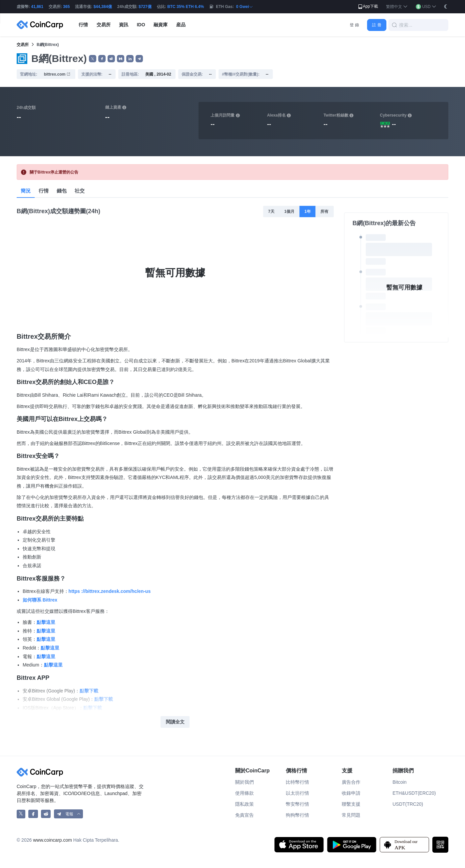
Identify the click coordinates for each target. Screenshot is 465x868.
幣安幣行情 (297, 804)
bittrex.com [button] (57, 74)
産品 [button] (181, 25)
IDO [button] (141, 25)
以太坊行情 (297, 793)
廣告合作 (351, 782)
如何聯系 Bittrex (40, 600)
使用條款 (244, 793)
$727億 (145, 7)
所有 (324, 212)
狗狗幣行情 (297, 815)
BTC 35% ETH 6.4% (186, 7)
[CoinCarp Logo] (42, 25)
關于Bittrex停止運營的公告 (54, 172)
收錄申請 (351, 793)
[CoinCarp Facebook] (33, 814)
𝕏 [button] (93, 59)
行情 (44, 191)
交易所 (23, 45)
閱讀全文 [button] (175, 722)
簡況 (26, 191)
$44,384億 (103, 7)
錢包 (62, 191)
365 (66, 7)
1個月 (289, 212)
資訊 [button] (124, 25)
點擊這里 (46, 622)
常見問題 (351, 815)
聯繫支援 (351, 804)
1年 (308, 212)
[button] (397, 7)
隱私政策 (244, 804)
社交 (80, 191)
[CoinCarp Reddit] (46, 814)
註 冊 (377, 25)
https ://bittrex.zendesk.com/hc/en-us (110, 591)
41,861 (37, 7)
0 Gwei (245, 7)
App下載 (368, 7)
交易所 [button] (104, 25)
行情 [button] (83, 25)
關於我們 (244, 782)
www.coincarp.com (52, 840)
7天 (271, 212)
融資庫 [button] (161, 25)
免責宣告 (244, 815)
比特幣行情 (297, 782)
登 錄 (354, 25)
